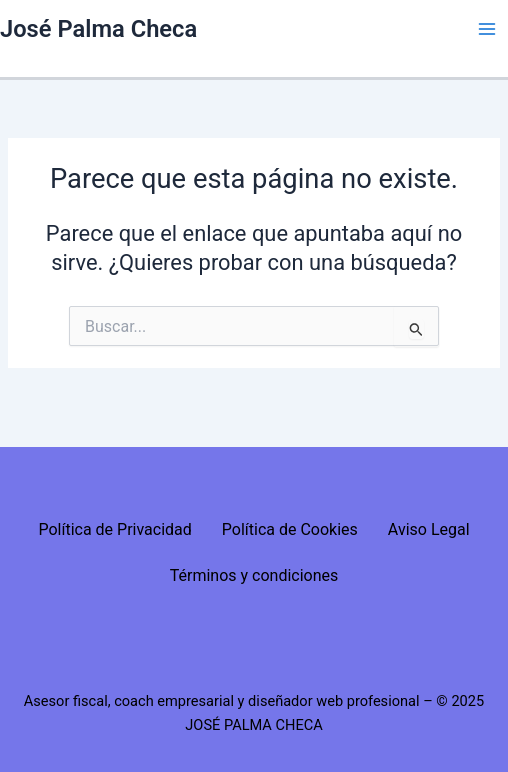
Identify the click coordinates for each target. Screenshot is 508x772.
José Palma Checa (98, 29)
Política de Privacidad (114, 529)
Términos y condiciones (254, 575)
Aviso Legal (429, 529)
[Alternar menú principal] (487, 29)
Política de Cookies (290, 529)
